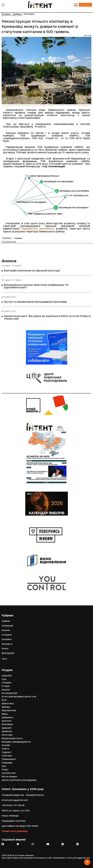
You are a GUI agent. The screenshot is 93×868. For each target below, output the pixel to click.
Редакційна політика (14, 821)
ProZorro (7, 238)
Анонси (9, 261)
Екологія (6, 721)
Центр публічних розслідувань (19, 780)
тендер (18, 238)
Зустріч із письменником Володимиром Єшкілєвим (35, 302)
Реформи (7, 763)
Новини (6, 621)
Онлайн (6, 745)
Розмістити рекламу (15, 831)
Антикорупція (9, 693)
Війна (5, 714)
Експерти (7, 644)
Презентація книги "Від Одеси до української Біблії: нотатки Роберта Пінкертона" (47, 317)
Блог (4, 700)
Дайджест (8, 717)
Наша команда (10, 816)
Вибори (6, 707)
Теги (4, 659)
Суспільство (9, 773)
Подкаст (7, 752)
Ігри (4, 679)
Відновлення (9, 710)
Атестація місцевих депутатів (19, 697)
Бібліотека (8, 704)
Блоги (5, 649)
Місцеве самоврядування (16, 742)
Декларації (8, 653)
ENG (76, 6)
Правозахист (9, 759)
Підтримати (85, 5)
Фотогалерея (9, 777)
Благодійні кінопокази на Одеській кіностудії (32, 271)
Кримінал (7, 731)
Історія (6, 686)
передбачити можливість (38, 229)
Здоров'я (7, 728)
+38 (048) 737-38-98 (13, 805)
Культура (7, 735)
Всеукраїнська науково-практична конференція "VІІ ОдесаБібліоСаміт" (36, 286)
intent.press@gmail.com (15, 800)
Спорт (5, 770)
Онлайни (7, 639)
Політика (7, 756)
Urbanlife (7, 676)
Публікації (7, 626)
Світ (4, 766)
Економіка (7, 724)
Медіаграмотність (12, 738)
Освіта (5, 749)
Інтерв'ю (7, 635)
